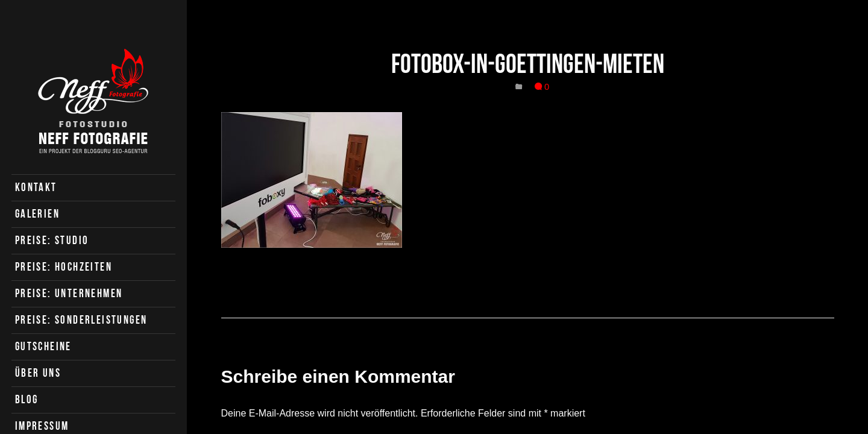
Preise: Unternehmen (69, 293)
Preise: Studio (52, 240)
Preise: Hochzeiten (64, 267)
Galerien (37, 214)
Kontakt (36, 187)
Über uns (38, 373)
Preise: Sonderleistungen (81, 320)
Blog (27, 399)
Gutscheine (43, 346)
